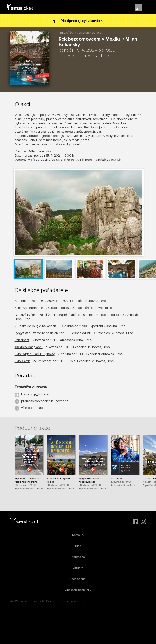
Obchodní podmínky (78, 590)
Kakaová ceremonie (29, 308)
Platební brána (67, 601)
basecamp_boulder (35, 394)
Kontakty (78, 535)
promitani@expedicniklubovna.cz (45, 401)
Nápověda (78, 557)
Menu (148, 7)
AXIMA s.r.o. (48, 601)
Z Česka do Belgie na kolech (35, 326)
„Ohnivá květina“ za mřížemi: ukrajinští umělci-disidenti (54, 315)
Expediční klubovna (79, 56)
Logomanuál (78, 579)
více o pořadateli (33, 408)
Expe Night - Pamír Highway (35, 354)
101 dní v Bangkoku (29, 347)
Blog (78, 546)
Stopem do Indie (27, 301)
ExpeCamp (22, 361)
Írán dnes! (22, 340)
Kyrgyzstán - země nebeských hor (39, 333)
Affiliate (78, 568)
